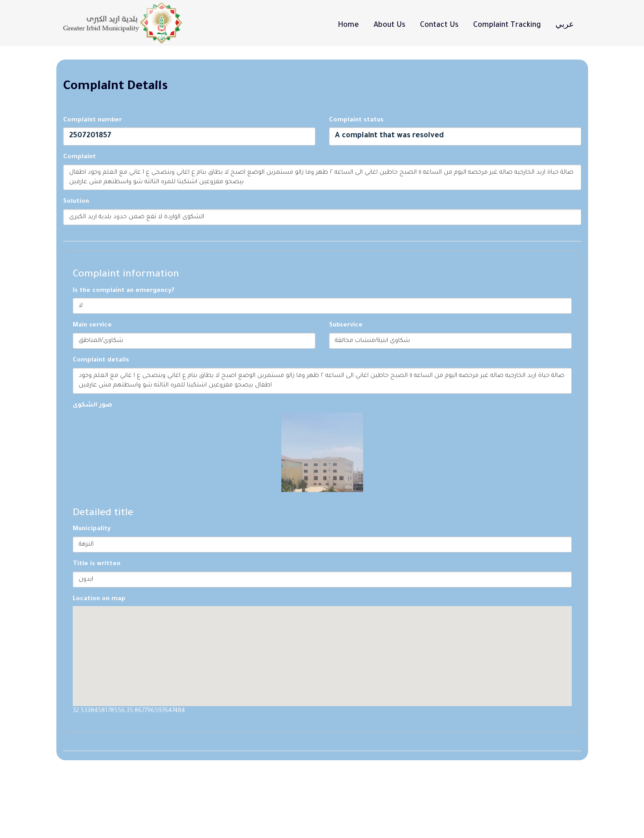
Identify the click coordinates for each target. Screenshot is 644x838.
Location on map (99, 599)
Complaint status (356, 120)
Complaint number (92, 120)
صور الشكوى (92, 405)
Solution (76, 202)
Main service (92, 325)
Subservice (346, 325)
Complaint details (101, 360)
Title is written (97, 564)
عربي (565, 25)
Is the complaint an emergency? (123, 291)
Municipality (92, 529)
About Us (389, 25)
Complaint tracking (507, 25)
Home (348, 25)
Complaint (80, 157)
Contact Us (439, 25)
